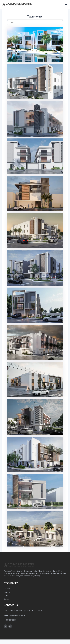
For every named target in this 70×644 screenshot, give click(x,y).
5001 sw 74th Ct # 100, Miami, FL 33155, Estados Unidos (24, 611)
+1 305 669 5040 (10, 620)
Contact (7, 599)
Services (7, 592)
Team (6, 596)
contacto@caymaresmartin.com (15, 615)
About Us (7, 589)
